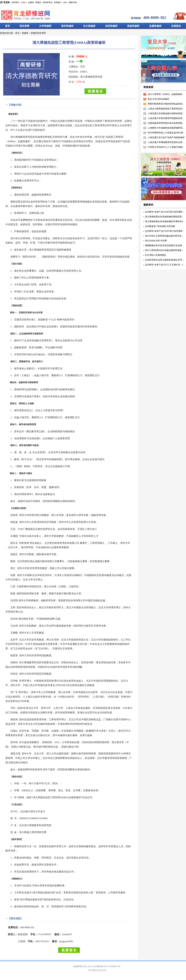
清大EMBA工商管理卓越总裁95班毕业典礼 (165, 236)
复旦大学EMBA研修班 (158, 99)
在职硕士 (58, 2)
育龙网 (6, 2)
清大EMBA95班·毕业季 (156, 241)
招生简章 (24, 26)
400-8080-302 (155, 18)
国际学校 (73, 2)
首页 (7, 26)
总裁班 (31, 2)
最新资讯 (148, 205)
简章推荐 (148, 87)
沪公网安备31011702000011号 (106, 966)
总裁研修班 (155, 26)
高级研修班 (133, 26)
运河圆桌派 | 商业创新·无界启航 (160, 226)
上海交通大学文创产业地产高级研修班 (166, 138)
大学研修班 (45, 26)
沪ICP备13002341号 (97, 970)
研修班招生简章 (38, 33)
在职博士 (15, 2)
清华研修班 (67, 26)
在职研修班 (111, 26)
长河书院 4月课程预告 (156, 255)
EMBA (24, 2)
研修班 (38, 2)
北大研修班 (89, 26)
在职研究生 (48, 2)
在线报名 (176, 26)
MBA (65, 2)
